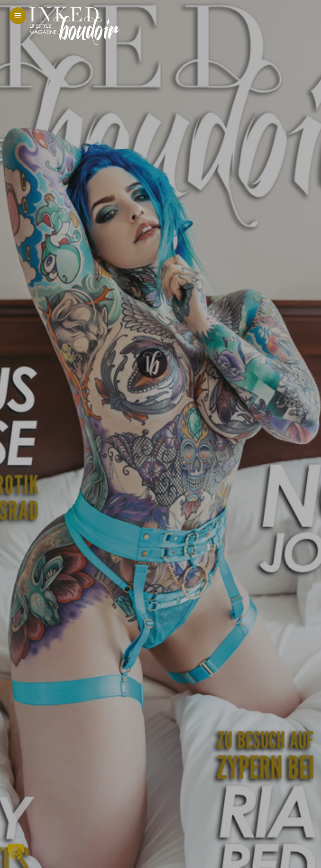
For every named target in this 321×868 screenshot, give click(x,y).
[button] (16, 852)
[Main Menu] (18, 16)
